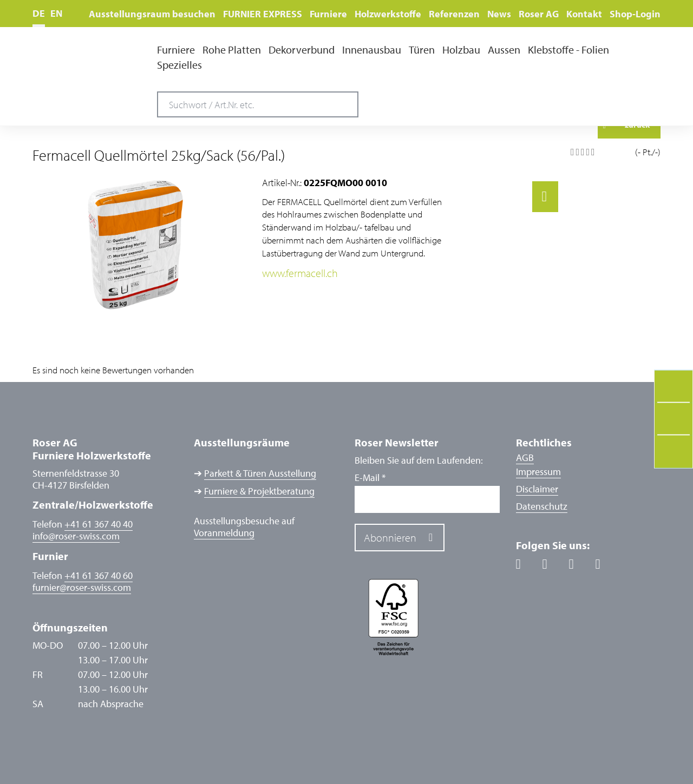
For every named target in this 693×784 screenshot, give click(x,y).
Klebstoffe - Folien (568, 50)
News (499, 14)
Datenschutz (542, 506)
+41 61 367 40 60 (99, 575)
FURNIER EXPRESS (263, 14)
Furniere (328, 14)
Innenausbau (372, 50)
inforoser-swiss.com (76, 536)
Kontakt (584, 14)
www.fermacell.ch (300, 273)
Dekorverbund (302, 50)
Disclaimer (537, 489)
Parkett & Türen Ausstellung (260, 473)
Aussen (504, 50)
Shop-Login (635, 14)
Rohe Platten (232, 50)
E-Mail (370, 478)
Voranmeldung (224, 533)
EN (56, 13)
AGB (525, 457)
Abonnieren (390, 538)
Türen (422, 50)
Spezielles (179, 65)
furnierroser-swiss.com (82, 588)
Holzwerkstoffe (388, 14)
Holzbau (461, 50)
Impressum (538, 472)
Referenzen (454, 14)
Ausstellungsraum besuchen (152, 14)
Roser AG (539, 14)
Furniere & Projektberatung (259, 491)
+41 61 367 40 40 (99, 524)
